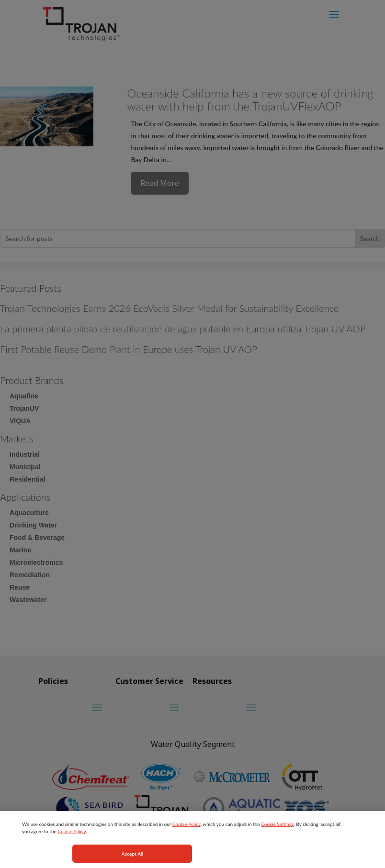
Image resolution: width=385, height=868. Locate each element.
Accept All (133, 857)
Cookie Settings (277, 827)
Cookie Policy (187, 827)
